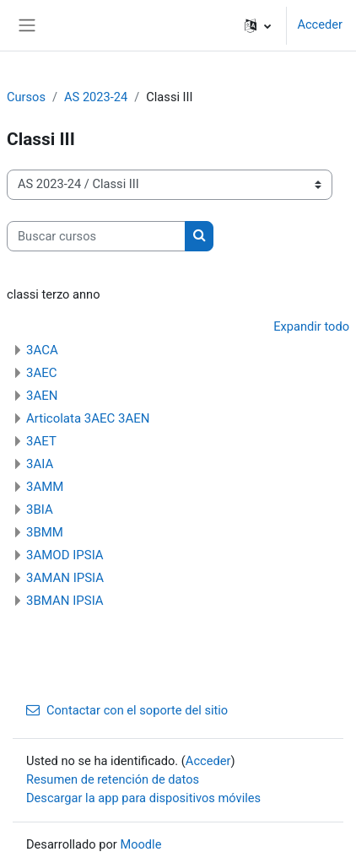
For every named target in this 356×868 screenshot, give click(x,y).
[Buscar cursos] (96, 236)
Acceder (320, 24)
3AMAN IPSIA (65, 578)
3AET (41, 441)
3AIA (40, 464)
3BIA (40, 509)
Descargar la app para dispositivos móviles (143, 798)
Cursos (26, 97)
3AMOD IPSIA (65, 555)
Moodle (140, 844)
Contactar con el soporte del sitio (127, 710)
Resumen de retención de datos (113, 779)
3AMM (45, 487)
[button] (258, 25)
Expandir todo (311, 326)
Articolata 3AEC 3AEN (88, 418)
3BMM (45, 532)
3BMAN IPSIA (65, 601)
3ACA (42, 350)
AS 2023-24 (96, 97)
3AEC (42, 373)
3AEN (42, 396)
